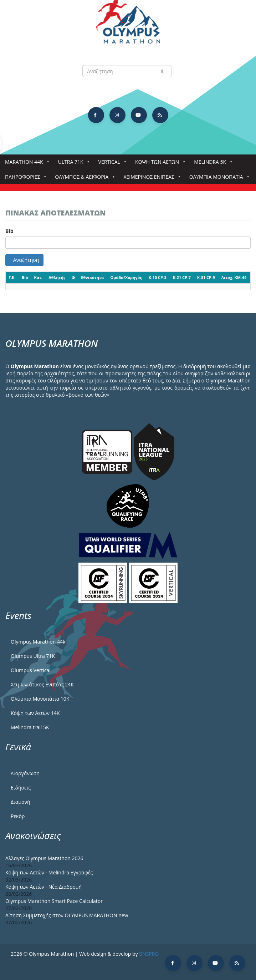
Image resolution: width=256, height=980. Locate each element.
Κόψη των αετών (158, 164)
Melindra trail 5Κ (30, 727)
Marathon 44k (25, 164)
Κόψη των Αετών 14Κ (35, 713)
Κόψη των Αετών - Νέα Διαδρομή (43, 887)
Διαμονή (21, 802)
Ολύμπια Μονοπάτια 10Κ (40, 699)
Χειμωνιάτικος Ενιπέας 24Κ (42, 684)
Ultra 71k (72, 164)
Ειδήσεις (21, 788)
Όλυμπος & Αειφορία (83, 179)
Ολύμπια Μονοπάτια (218, 179)
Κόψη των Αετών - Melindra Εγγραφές (49, 872)
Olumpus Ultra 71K (33, 656)
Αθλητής (57, 277)
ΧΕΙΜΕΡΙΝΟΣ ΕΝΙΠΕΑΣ (150, 179)
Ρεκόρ (18, 816)
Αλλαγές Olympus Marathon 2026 (44, 858)
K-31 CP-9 (206, 277)
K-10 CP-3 (158, 277)
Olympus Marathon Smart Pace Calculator (54, 901)
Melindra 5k (211, 164)
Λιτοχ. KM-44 (234, 277)
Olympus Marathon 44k (38, 642)
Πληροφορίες (24, 179)
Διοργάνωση (25, 773)
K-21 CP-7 (182, 277)
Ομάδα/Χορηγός (126, 277)
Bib (9, 231)
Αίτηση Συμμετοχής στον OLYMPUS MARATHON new (67, 915)
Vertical (111, 164)
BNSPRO (149, 954)
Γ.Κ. (12, 277)
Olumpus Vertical (31, 670)
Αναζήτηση (24, 260)
